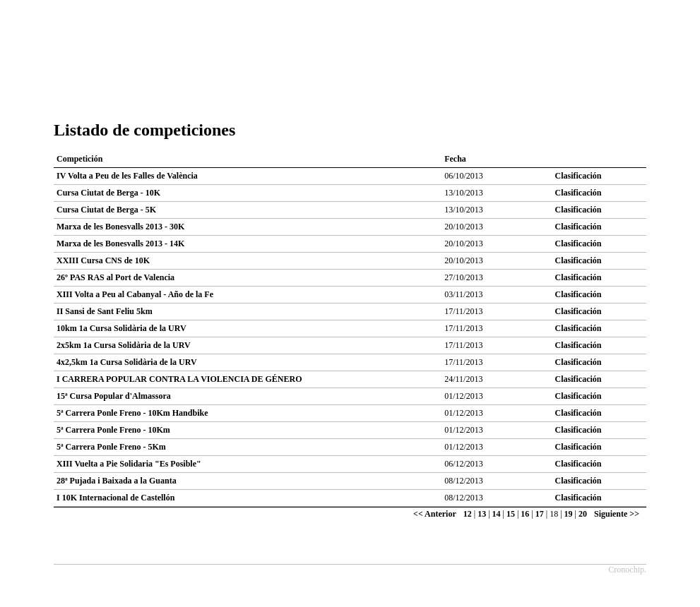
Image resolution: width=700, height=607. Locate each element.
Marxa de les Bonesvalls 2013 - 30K (120, 227)
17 (540, 514)
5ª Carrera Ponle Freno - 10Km (113, 430)
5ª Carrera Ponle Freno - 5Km (111, 447)
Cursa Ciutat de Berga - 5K (106, 210)
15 (511, 514)
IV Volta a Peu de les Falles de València (127, 176)
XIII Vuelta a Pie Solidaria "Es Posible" (129, 464)
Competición (79, 159)
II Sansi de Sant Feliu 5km (105, 311)
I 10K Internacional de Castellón (115, 498)
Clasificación (579, 176)
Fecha (455, 159)
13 (482, 514)
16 (525, 514)
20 (583, 514)
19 (569, 514)
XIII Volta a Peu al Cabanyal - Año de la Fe (135, 294)
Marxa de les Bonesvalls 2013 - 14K (120, 244)
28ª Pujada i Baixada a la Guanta (117, 481)
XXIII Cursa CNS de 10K (103, 260)
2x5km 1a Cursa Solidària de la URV (124, 345)
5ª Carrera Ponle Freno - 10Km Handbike (132, 413)
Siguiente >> (617, 514)
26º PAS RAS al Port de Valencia (115, 277)
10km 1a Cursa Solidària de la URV (121, 328)
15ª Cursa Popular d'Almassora (114, 396)
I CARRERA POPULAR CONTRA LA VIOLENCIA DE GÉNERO (179, 379)
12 (468, 514)
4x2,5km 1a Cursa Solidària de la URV (127, 362)
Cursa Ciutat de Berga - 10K (108, 193)
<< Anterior (435, 514)
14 (497, 514)
